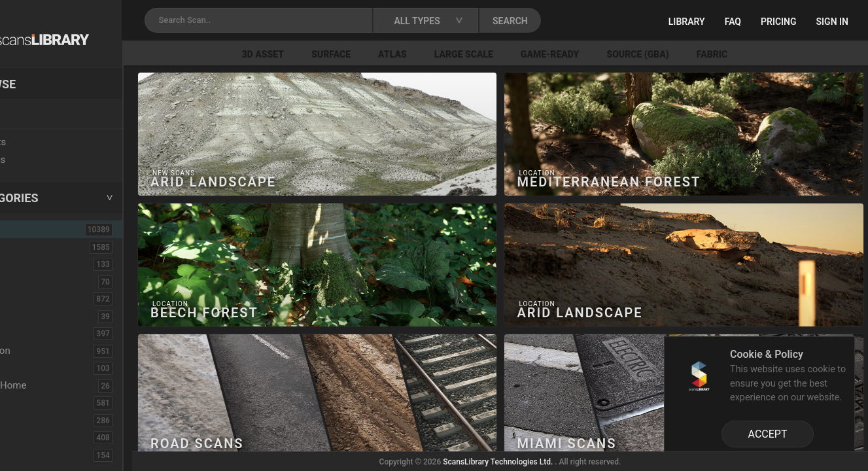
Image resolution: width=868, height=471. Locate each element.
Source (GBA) (692, 54)
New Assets (43, 142)
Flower (32, 437)
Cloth (28, 316)
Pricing (779, 22)
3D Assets (39, 247)
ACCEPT (768, 434)
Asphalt (34, 264)
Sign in (832, 22)
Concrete (37, 333)
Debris (31, 368)
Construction (45, 351)
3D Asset (318, 54)
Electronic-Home (53, 385)
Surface (385, 54)
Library (687, 22)
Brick (28, 281)
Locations (39, 115)
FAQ (733, 22)
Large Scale (518, 54)
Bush (28, 298)
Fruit (27, 455)
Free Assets (43, 160)
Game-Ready (604, 54)
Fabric (766, 54)
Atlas (447, 54)
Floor (28, 420)
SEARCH (575, 21)
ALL (27, 229)
